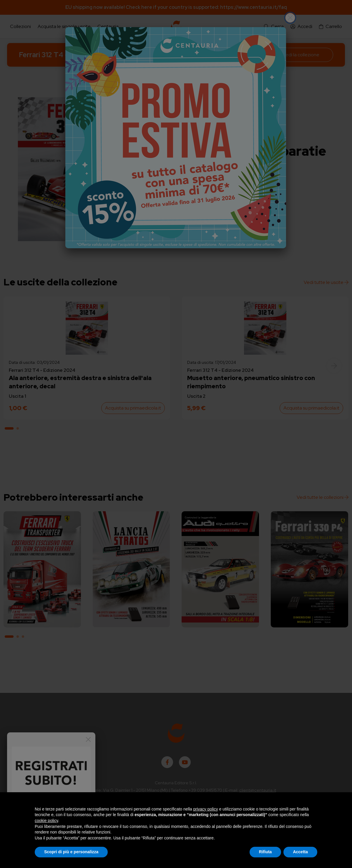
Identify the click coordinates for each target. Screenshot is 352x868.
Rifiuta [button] (265, 852)
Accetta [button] (300, 852)
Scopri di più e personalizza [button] (71, 852)
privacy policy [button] (206, 809)
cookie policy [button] (46, 821)
